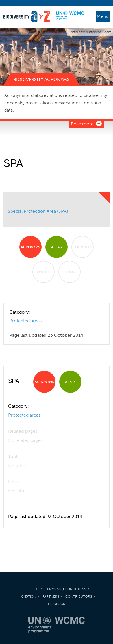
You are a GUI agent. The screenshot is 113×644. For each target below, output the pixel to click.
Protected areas (25, 321)
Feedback (56, 604)
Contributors (79, 596)
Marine (43, 272)
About (33, 589)
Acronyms (31, 247)
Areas (56, 247)
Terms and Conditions (66, 589)
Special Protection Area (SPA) (38, 211)
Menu (103, 16)
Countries (82, 247)
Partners (51, 596)
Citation (29, 596)
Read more (82, 124)
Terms (69, 272)
